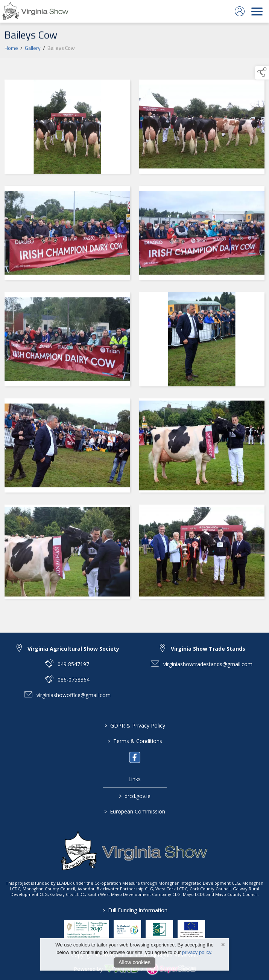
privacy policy (197, 952)
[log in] (240, 11)
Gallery (33, 50)
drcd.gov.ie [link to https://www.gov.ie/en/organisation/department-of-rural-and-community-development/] (135, 796)
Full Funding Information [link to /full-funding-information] (134, 910)
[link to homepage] (36, 11)
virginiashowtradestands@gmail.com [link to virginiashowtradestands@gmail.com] (208, 664)
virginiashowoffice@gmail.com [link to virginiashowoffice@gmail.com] (74, 695)
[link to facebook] (135, 757)
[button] (262, 73)
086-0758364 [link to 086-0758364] (74, 680)
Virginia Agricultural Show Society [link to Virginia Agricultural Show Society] (73, 649)
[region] (134, 341)
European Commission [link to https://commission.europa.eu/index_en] (135, 811)
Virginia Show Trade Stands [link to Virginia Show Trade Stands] (208, 649)
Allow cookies (134, 962)
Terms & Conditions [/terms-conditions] (134, 741)
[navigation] (257, 11)
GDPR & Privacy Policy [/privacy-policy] (134, 725)
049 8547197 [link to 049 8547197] (73, 664)
